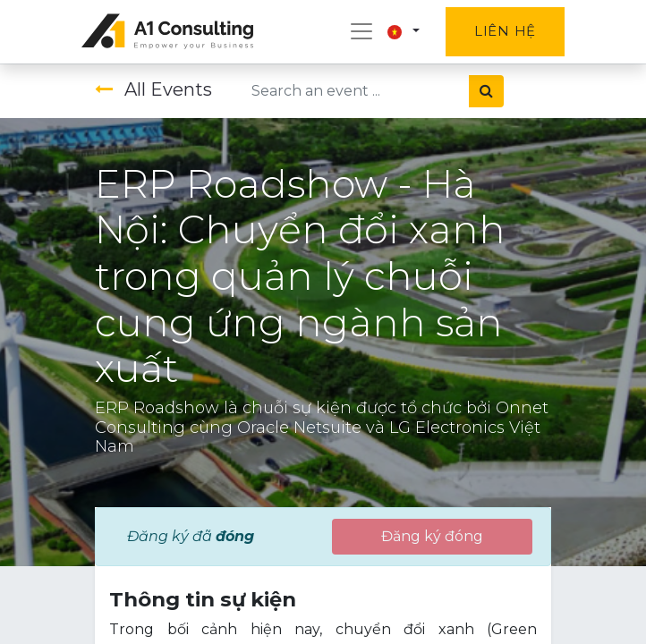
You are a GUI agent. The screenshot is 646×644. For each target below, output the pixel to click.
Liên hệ (505, 31)
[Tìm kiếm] (486, 91)
